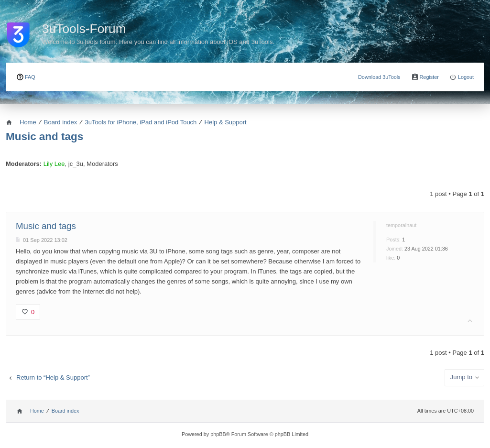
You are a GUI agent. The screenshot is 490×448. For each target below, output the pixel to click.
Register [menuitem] (429, 77)
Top (470, 321)
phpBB (218, 434)
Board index (65, 411)
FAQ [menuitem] (30, 77)
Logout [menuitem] (466, 77)
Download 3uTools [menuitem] (379, 77)
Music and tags (44, 137)
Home (37, 411)
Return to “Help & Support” (53, 377)
